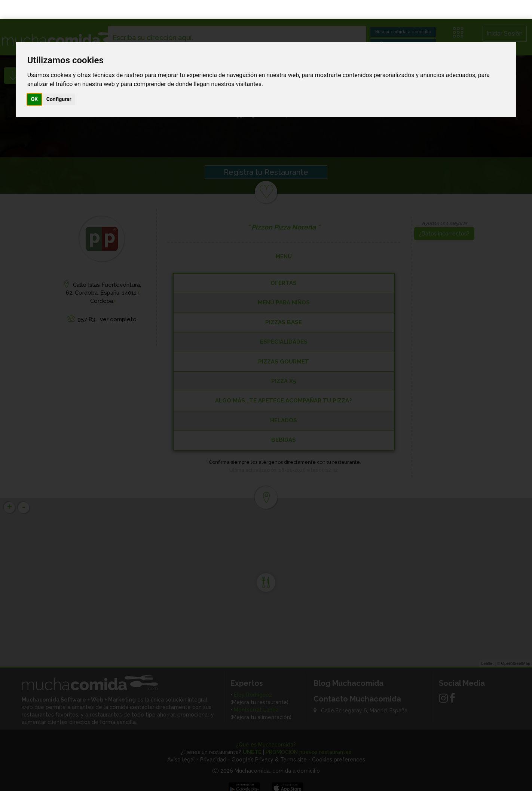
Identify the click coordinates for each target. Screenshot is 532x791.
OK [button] (35, 80)
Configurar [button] (59, 80)
